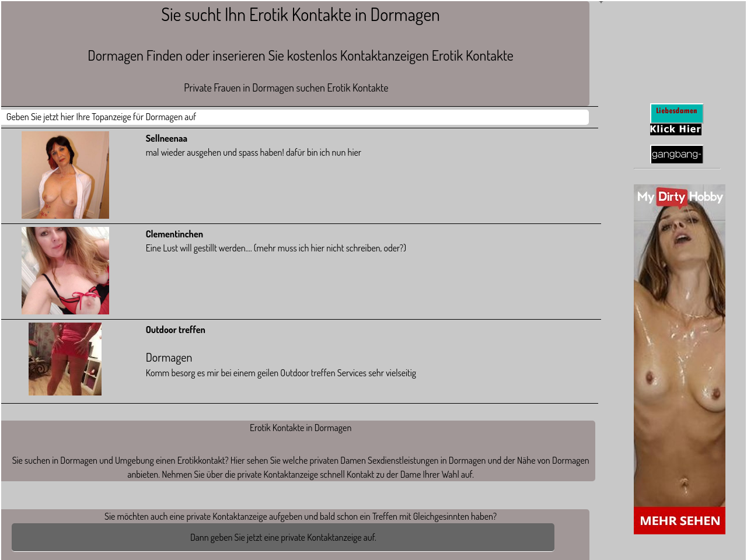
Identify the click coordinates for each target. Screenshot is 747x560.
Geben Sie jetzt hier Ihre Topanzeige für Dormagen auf (101, 117)
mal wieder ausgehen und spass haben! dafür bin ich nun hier (254, 152)
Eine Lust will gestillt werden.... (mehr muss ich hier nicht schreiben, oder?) (276, 248)
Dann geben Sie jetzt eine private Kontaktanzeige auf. (283, 537)
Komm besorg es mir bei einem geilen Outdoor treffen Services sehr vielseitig (356, 351)
